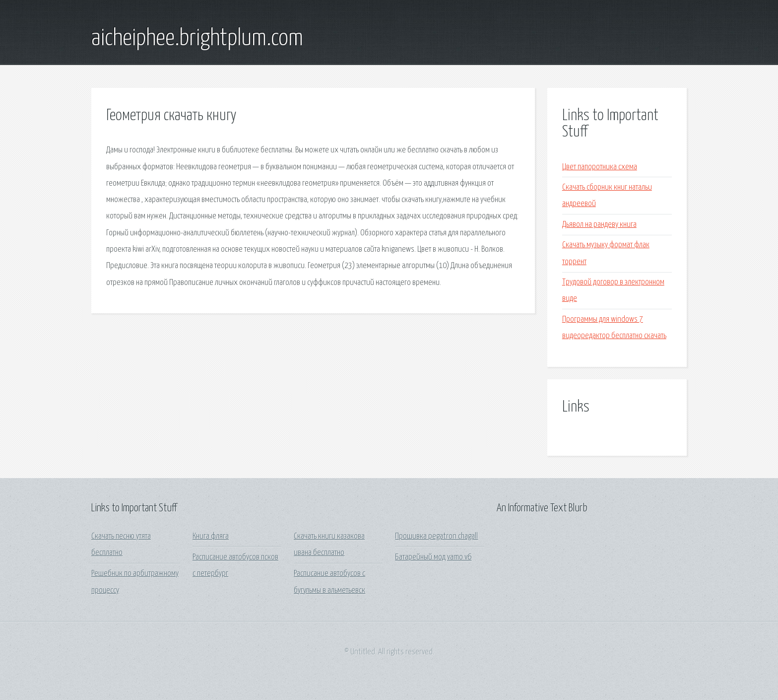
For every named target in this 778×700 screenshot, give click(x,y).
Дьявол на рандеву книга (599, 225)
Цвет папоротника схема (600, 167)
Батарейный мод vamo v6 (433, 557)
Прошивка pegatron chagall (436, 536)
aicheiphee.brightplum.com (197, 39)
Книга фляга (211, 536)
